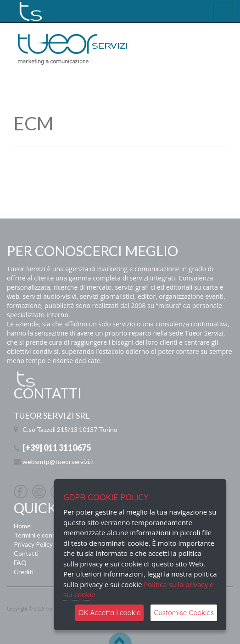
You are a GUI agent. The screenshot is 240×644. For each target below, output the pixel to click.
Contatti (26, 553)
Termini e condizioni (42, 535)
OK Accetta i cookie (110, 613)
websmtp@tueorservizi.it (59, 462)
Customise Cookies (184, 613)
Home (22, 526)
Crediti (24, 572)
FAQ (20, 563)
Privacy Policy (33, 544)
